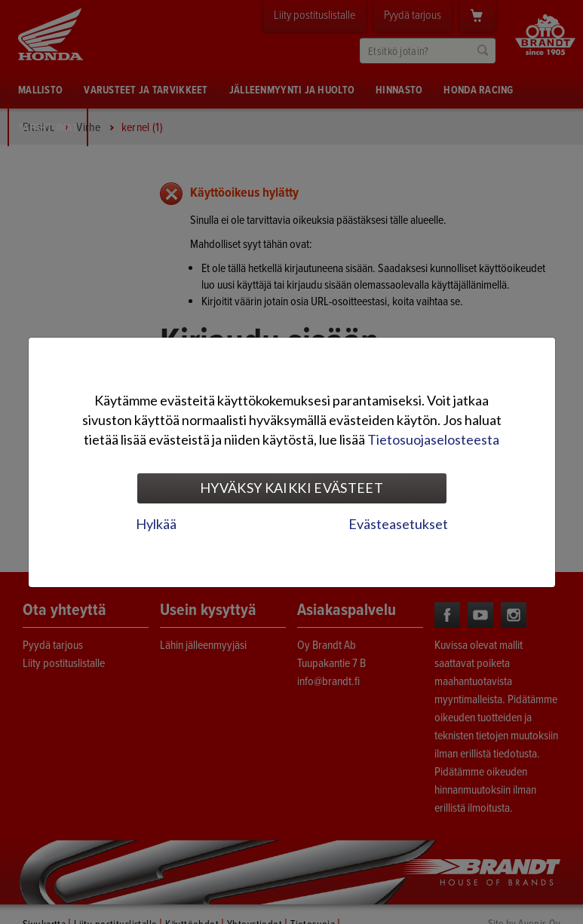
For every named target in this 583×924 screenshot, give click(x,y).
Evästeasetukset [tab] (398, 524)
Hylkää (156, 524)
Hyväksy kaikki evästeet (291, 488)
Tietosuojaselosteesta (433, 439)
